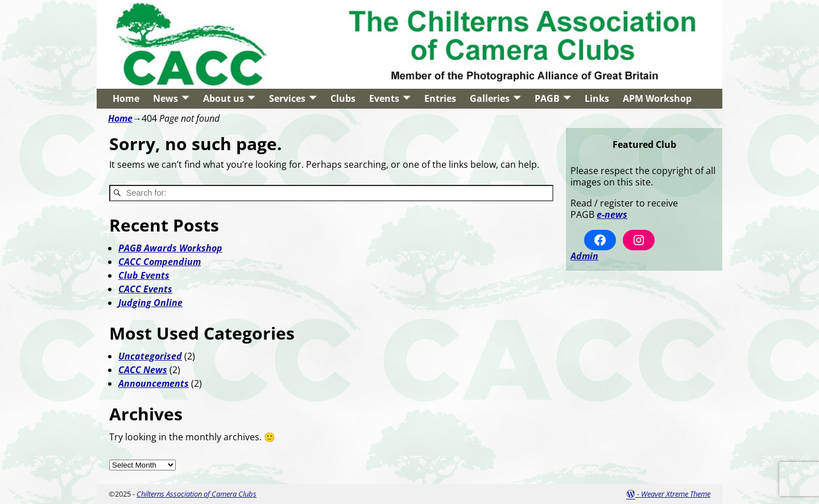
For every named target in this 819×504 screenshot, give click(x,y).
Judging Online (150, 303)
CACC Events (145, 289)
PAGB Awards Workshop (170, 248)
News (166, 98)
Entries (440, 98)
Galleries (490, 98)
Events (384, 98)
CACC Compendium (160, 262)
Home (126, 98)
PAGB (547, 98)
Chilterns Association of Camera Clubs (197, 494)
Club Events (144, 275)
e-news (612, 214)
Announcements (154, 383)
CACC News (143, 370)
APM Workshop (657, 98)
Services (287, 98)
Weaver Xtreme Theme (676, 494)
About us (224, 98)
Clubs (343, 98)
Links (597, 98)
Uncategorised (150, 356)
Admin (584, 256)
